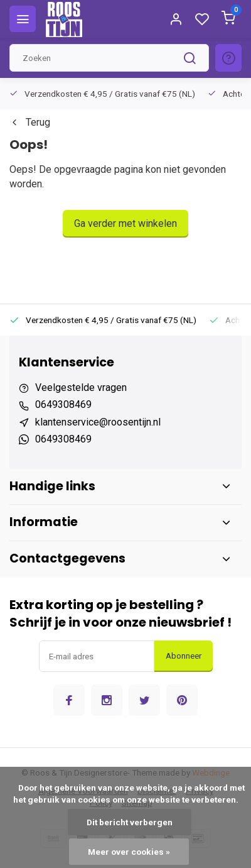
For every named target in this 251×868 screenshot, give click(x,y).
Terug (30, 122)
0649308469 (63, 404)
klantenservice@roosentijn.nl (98, 422)
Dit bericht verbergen (130, 822)
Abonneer (184, 656)
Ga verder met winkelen (125, 223)
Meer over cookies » (129, 852)
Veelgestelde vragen (81, 387)
